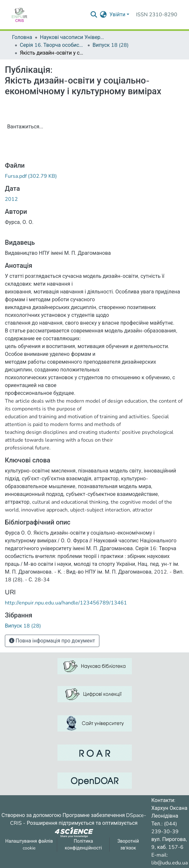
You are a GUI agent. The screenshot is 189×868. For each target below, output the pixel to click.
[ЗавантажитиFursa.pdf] (31, 176)
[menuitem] (103, 15)
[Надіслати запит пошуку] (94, 15)
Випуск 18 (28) (111, 45)
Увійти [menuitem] (117, 15)
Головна (22, 37)
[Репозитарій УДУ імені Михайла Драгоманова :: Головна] (19, 15)
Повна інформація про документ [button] (52, 641)
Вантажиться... (25, 127)
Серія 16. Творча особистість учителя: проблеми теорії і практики (52, 45)
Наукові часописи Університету (72, 37)
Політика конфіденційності (83, 845)
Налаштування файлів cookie (29, 845)
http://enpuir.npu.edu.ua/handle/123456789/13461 (66, 603)
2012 (11, 199)
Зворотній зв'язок (128, 845)
